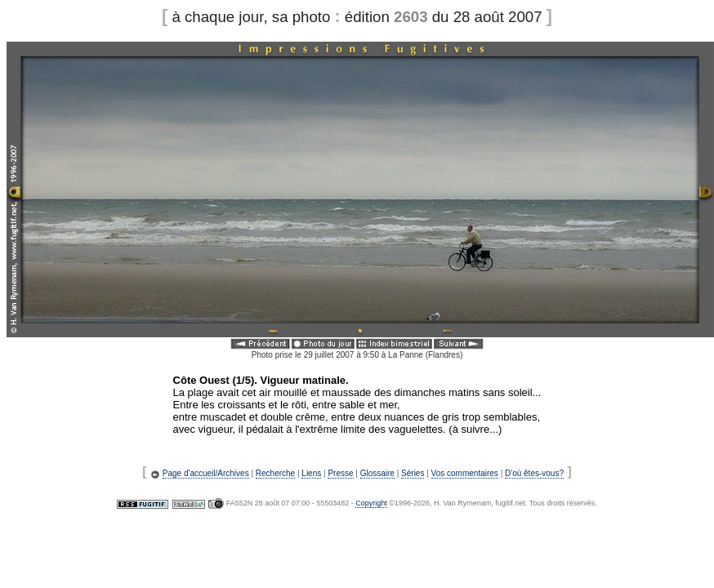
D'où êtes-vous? (534, 473)
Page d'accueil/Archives (206, 473)
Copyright (371, 503)
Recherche (275, 473)
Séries (413, 473)
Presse (340, 473)
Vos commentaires (465, 473)
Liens (311, 473)
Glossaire (377, 473)
